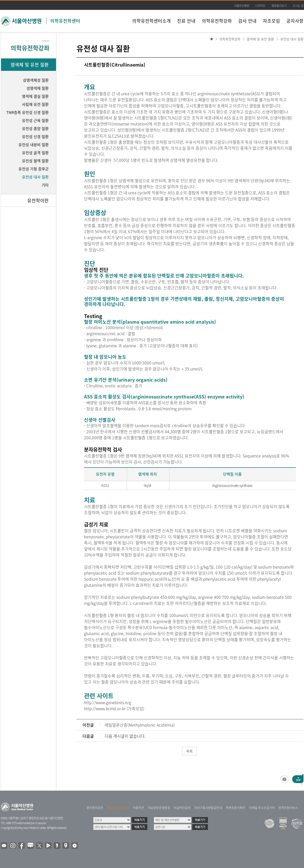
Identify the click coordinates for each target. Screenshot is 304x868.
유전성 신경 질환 (35, 137)
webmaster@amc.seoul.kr (32, 823)
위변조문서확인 (236, 808)
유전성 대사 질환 (292, 39)
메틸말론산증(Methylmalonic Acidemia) (140, 725)
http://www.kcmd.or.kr (105, 708)
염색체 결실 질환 (35, 96)
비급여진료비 (182, 808)
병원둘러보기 (279, 6)
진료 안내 (186, 21)
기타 (45, 185)
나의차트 (260, 6)
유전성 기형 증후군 (34, 169)
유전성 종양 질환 (35, 129)
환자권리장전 (95, 808)
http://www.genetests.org (108, 702)
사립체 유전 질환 (35, 104)
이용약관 (139, 808)
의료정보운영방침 (159, 808)
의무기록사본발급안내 (208, 808)
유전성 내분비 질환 (34, 145)
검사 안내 (247, 21)
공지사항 (295, 21)
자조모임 (271, 21)
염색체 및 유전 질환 (260, 39)
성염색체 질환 (38, 88)
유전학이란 (38, 200)
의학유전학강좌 (217, 21)
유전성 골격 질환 (35, 153)
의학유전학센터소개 (151, 21)
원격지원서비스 (288, 808)
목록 (189, 751)
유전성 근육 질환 (35, 120)
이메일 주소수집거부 (262, 808)
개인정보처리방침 (118, 808)
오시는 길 (298, 6)
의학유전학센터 (65, 21)
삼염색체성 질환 (36, 80)
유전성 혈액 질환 (35, 161)
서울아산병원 (242, 6)
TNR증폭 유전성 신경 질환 (27, 112)
